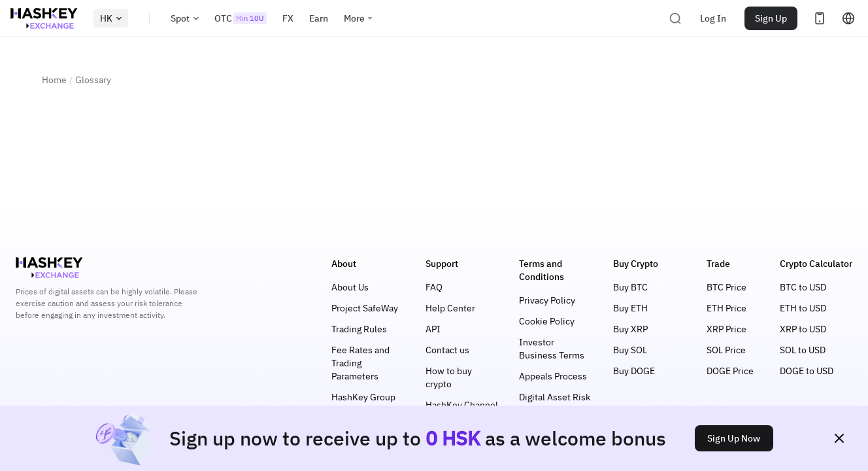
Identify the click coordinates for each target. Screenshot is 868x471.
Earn (305, 18)
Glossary (88, 79)
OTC (228, 18)
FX (275, 18)
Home (53, 79)
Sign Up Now (709, 438)
